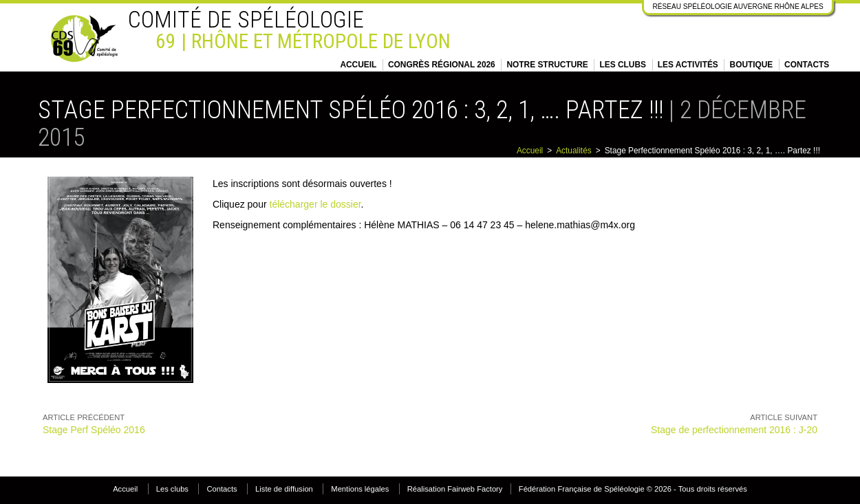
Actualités (574, 151)
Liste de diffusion (284, 489)
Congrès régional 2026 (442, 65)
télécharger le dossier (315, 204)
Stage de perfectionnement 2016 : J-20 (734, 430)
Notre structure (548, 65)
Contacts (807, 65)
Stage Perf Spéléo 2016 (94, 430)
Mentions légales (360, 489)
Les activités (688, 65)
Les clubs (623, 65)
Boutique (752, 65)
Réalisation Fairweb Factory (455, 489)
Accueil (358, 65)
